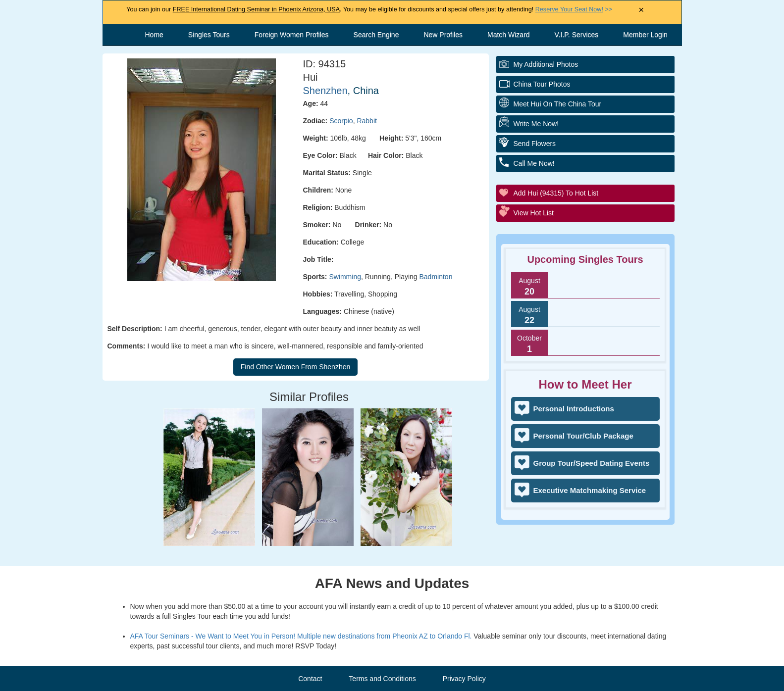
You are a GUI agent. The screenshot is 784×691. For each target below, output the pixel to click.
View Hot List (534, 213)
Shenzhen (325, 91)
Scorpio (341, 121)
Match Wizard (509, 35)
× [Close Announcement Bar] (641, 10)
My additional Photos (546, 64)
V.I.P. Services (577, 35)
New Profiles (443, 35)
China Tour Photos (542, 84)
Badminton (436, 277)
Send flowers (535, 144)
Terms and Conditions (382, 679)
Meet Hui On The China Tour (558, 104)
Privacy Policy (464, 679)
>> (574, 9)
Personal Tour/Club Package (583, 436)
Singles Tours (209, 35)
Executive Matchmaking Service (590, 490)
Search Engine (376, 35)
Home (154, 35)
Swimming (345, 277)
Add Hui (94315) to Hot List (556, 193)
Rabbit (366, 121)
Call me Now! (534, 163)
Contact (310, 679)
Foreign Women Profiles (292, 35)
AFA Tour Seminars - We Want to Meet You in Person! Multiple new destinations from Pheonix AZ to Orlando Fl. (301, 636)
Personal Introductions (574, 409)
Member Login (645, 35)
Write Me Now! (536, 124)
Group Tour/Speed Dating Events (592, 463)
